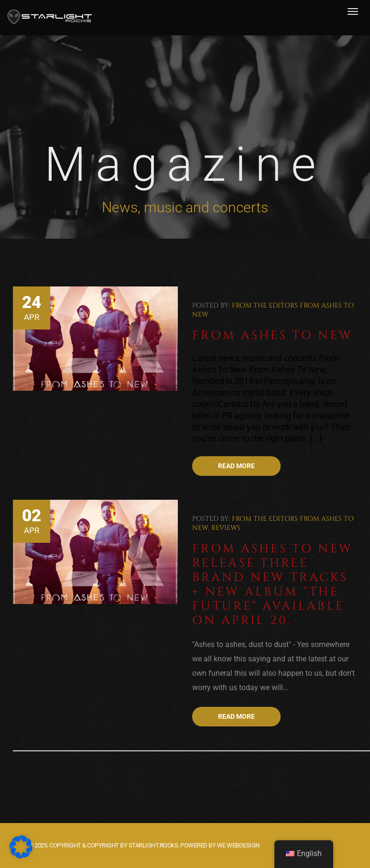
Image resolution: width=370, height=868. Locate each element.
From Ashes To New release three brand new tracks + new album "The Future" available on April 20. (272, 585)
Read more (236, 466)
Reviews (226, 528)
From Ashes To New (272, 335)
